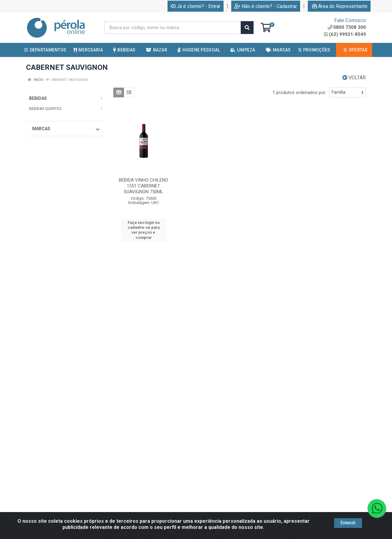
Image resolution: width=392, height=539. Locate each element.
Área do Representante (340, 6)
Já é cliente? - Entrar (196, 6)
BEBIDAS (38, 98)
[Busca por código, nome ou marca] (173, 28)
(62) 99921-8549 (345, 34)
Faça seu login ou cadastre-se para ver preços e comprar (144, 230)
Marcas (66, 129)
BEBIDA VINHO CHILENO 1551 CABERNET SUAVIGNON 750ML (143, 186)
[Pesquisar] (247, 28)
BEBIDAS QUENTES (45, 109)
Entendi (348, 523)
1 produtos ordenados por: (300, 92)
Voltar (354, 78)
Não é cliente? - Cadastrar (266, 6)
